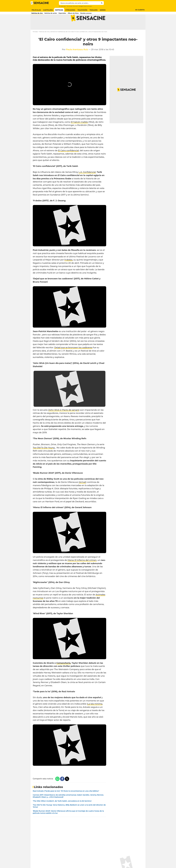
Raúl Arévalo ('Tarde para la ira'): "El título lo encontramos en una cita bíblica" (66, 799)
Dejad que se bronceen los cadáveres (73, 356)
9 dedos (68, 268)
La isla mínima (95, 712)
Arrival (82, 490)
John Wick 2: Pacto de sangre (64, 418)
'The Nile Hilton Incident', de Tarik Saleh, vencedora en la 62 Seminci (62, 809)
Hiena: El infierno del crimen (82, 568)
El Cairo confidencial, (69, 159)
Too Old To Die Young (44, 456)
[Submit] (102, 3)
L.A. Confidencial (87, 180)
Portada (35, 40)
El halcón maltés (79, 130)
